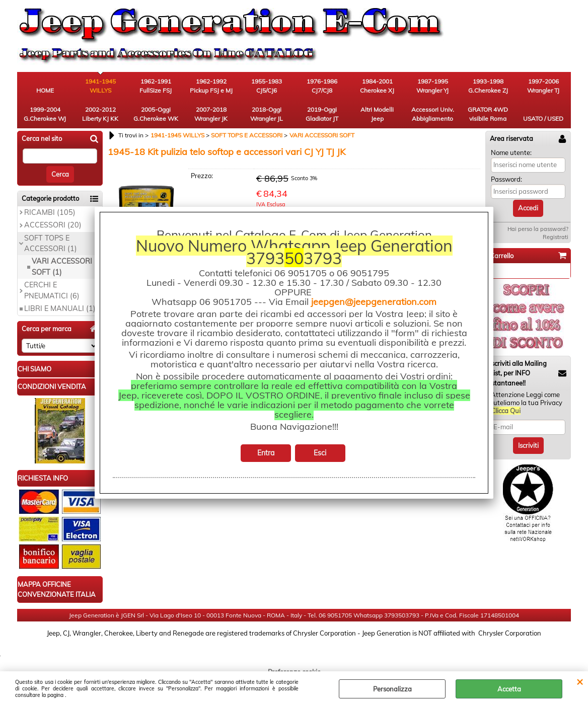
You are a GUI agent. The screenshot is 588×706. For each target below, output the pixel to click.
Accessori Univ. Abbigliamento (433, 114)
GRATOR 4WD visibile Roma (488, 114)
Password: (506, 179)
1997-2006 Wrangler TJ (543, 86)
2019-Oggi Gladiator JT (322, 114)
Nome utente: (511, 152)
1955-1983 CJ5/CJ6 (267, 86)
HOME (45, 90)
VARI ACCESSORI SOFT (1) (62, 266)
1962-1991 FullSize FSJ (156, 86)
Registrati (556, 237)
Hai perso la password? (538, 229)
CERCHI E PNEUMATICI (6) (52, 290)
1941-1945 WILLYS (100, 86)
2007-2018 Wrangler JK (211, 114)
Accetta (509, 689)
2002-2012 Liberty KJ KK (100, 114)
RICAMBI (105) (50, 212)
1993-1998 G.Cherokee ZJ (488, 86)
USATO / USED (543, 119)
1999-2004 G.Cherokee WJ (45, 114)
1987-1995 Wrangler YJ (432, 86)
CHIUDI (580, 681)
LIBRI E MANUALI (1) (60, 308)
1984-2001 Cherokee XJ (377, 86)
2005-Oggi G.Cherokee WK (156, 114)
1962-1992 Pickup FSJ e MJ (211, 86)
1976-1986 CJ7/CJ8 (322, 86)
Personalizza (392, 689)
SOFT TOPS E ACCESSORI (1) (51, 243)
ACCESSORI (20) (53, 225)
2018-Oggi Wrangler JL (267, 114)
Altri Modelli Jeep (377, 114)
